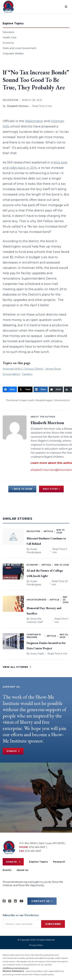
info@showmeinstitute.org (16, 968)
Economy (8, 43)
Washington (34, 121)
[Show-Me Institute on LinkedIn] (15, 901)
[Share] (10, 389)
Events (7, 870)
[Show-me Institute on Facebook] (4, 901)
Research (59, 862)
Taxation (27, 374)
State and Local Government (19, 48)
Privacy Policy (36, 945)
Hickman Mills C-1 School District (23, 369)
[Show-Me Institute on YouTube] (21, 901)
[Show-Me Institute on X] (10, 901)
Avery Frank (37, 654)
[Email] (56, 389)
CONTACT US (42, 901)
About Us (22, 870)
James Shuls (53, 369)
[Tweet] (25, 389)
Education (9, 32)
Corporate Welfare (13, 54)
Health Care (10, 38)
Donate (13, 751)
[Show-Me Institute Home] (8, 7)
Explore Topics (38, 862)
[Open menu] (66, 7)
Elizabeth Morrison (18, 106)
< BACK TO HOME (22, 489)
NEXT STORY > (51, 489)
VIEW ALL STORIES (17, 667)
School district (11, 374)
